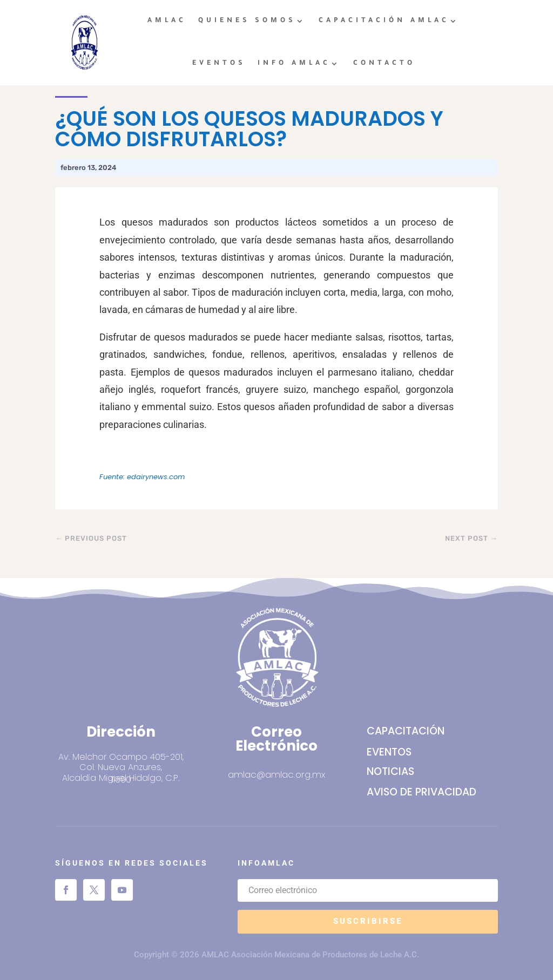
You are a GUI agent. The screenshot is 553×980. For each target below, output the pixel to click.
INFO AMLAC (294, 64)
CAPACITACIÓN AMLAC (384, 21)
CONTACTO (384, 64)
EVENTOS (219, 64)
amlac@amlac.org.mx (276, 774)
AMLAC (167, 21)
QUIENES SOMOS (247, 21)
